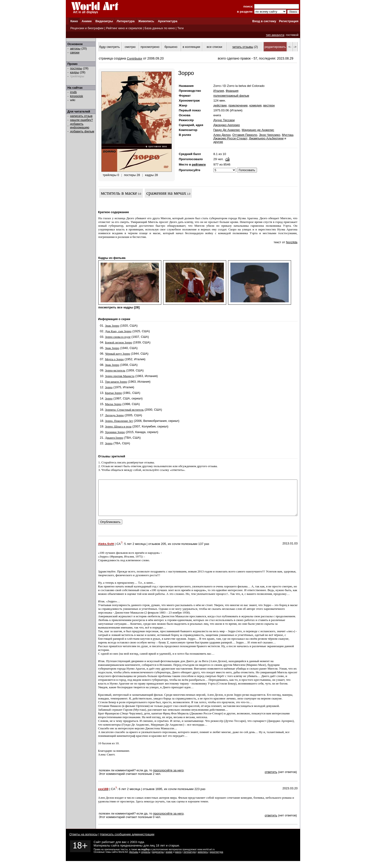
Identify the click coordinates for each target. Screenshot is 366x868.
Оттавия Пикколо (245, 135)
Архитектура (167, 21)
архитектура (216, 859)
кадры (74, 72)
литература (189, 859)
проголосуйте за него (168, 777)
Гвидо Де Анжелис (227, 130)
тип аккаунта (275, 35)
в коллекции (191, 47)
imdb (73, 92)
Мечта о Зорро (114, 359)
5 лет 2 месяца (135, 551)
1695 (159, 796)
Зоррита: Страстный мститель (124, 410)
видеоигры (158, 859)
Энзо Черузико (269, 135)
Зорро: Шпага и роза (118, 426)
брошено (171, 47)
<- (290, 47)
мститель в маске (119, 193)
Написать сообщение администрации (127, 841)
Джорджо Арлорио (227, 125)
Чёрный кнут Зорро (118, 354)
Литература (126, 21)
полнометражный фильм (231, 96)
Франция (232, 91)
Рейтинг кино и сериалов (124, 28)
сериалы (146, 859)
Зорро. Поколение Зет (119, 421)
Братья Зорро (114, 393)
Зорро (109, 387)
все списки (215, 47)
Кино (74, 21)
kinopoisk (77, 96)
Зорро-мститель (115, 370)
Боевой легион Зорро (119, 342)
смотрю (130, 47)
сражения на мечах (166, 193)
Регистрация (289, 21)
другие (218, 142)
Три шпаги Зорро (116, 382)
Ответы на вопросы (83, 841)
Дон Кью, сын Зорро (118, 331)
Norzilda (292, 242)
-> (295, 47)
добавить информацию (80, 126)
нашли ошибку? (81, 120)
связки (75, 52)
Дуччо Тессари (224, 120)
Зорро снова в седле (118, 337)
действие (220, 105)
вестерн (269, 105)
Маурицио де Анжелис (258, 130)
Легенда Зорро (114, 415)
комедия (255, 105)
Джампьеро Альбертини (266, 138)
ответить (271, 779)
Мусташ (288, 135)
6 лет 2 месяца (129, 796)
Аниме (87, 21)
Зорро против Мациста (120, 376)
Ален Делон (222, 135)
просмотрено (150, 47)
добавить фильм (82, 131)
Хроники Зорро (115, 432)
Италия (219, 91)
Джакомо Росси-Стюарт (230, 138)
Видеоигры (104, 21)
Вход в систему (264, 21)
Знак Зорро (112, 326)
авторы (75, 48)
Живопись (146, 21)
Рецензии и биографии (87, 28)
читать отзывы (243, 47)
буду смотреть (109, 47)
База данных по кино (160, 28)
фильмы (134, 859)
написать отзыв (81, 116)
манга (178, 859)
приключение (238, 105)
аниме (169, 859)
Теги (181, 28)
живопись (203, 859)
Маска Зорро (113, 404)
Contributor (135, 58)
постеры (76, 68)
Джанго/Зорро (114, 438)
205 (163, 551)
